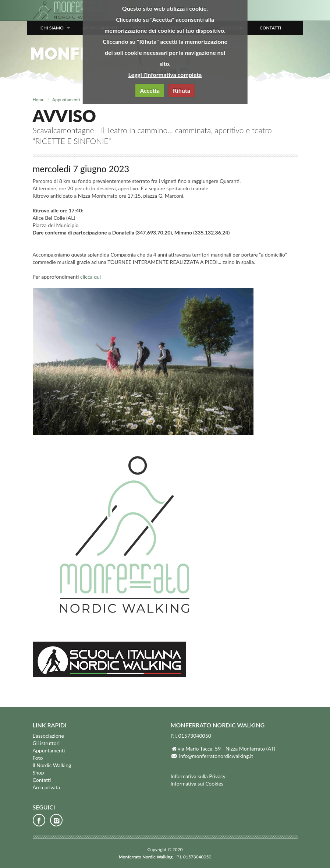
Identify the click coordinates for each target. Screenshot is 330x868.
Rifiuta (182, 90)
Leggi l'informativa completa (165, 75)
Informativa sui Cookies (197, 784)
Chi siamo (52, 28)
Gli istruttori (46, 743)
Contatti (270, 28)
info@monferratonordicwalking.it (216, 756)
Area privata (46, 787)
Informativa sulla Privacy (198, 776)
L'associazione (48, 736)
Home (39, 100)
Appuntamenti (66, 100)
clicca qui (91, 277)
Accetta (150, 90)
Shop (38, 772)
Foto (38, 758)
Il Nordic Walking (52, 765)
